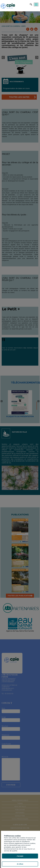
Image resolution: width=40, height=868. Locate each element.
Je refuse (20, 864)
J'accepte (20, 856)
